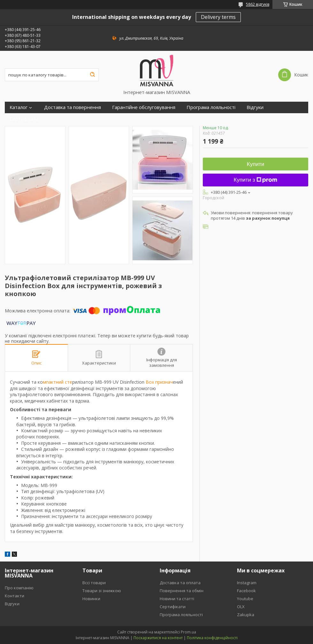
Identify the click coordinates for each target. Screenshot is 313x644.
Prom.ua (188, 632)
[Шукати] (92, 75)
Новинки (91, 599)
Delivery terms (218, 17)
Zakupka (246, 615)
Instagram (247, 583)
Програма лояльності (211, 107)
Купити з (256, 180)
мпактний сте (57, 382)
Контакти (15, 596)
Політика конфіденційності (212, 638)
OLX (241, 607)
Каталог (19, 107)
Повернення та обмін (182, 591)
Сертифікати (24, 119)
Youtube (245, 599)
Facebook (246, 591)
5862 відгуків (258, 4)
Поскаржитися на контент (158, 638)
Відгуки (255, 107)
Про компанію (19, 588)
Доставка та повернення (73, 107)
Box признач (159, 382)
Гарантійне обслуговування (144, 107)
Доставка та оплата (180, 583)
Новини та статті (177, 599)
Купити (256, 164)
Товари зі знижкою (102, 591)
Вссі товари (94, 583)
